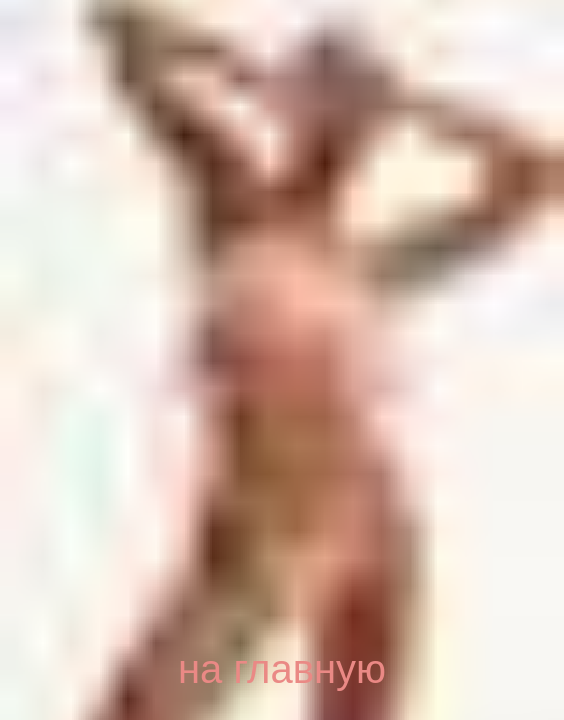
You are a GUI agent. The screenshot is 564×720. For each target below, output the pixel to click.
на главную (282, 669)
